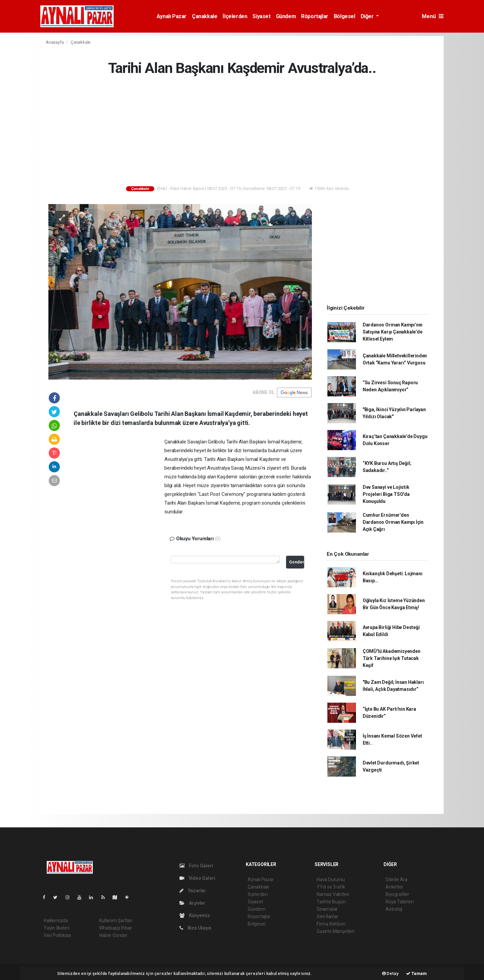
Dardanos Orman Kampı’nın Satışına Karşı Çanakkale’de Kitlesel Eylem (393, 332)
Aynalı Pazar (172, 16)
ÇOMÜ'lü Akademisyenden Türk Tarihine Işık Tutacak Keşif (392, 658)
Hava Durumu (331, 879)
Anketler (394, 887)
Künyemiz (195, 915)
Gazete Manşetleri (336, 931)
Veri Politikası (57, 935)
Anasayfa (55, 42)
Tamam (416, 973)
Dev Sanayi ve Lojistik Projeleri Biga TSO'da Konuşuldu (386, 494)
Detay (390, 973)
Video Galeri (197, 878)
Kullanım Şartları (116, 920)
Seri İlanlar (328, 916)
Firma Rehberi (331, 924)
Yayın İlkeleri (56, 928)
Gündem (286, 16)
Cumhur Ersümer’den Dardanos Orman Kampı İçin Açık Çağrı (393, 522)
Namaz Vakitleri (333, 894)
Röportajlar (315, 16)
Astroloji (394, 909)
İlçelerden (235, 16)
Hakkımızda (56, 920)
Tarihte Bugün (331, 902)
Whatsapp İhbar (115, 928)
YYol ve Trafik (331, 887)
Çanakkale (205, 16)
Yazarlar (193, 891)
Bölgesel (345, 16)
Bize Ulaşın (195, 928)
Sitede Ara (396, 879)
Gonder (297, 562)
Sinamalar (327, 909)
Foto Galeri (196, 866)
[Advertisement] (242, 132)
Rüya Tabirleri (399, 902)
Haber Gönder (113, 935)
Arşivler (192, 903)
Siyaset (261, 16)
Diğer (368, 16)
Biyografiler (397, 894)
